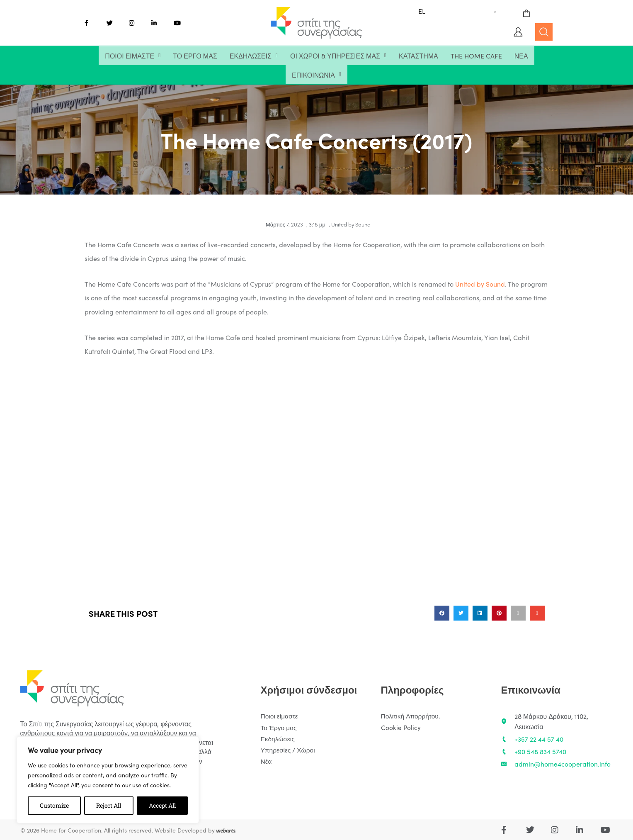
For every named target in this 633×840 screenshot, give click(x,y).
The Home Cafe (476, 56)
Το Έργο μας (195, 56)
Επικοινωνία (316, 75)
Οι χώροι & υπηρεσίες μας (338, 56)
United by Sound (351, 224)
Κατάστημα (418, 56)
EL (422, 11)
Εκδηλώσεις (254, 56)
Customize (54, 805)
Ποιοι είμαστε (133, 56)
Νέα (521, 56)
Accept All (162, 805)
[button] (133, 56)
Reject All (109, 805)
